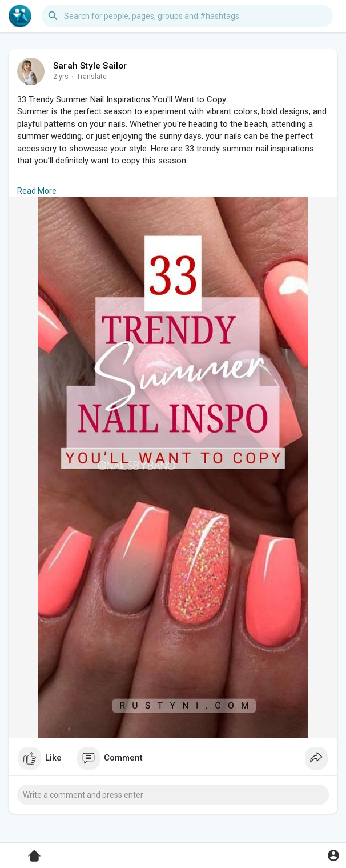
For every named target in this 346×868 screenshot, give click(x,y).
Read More (37, 191)
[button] (187, 16)
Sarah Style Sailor (90, 66)
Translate (92, 77)
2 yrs (61, 77)
